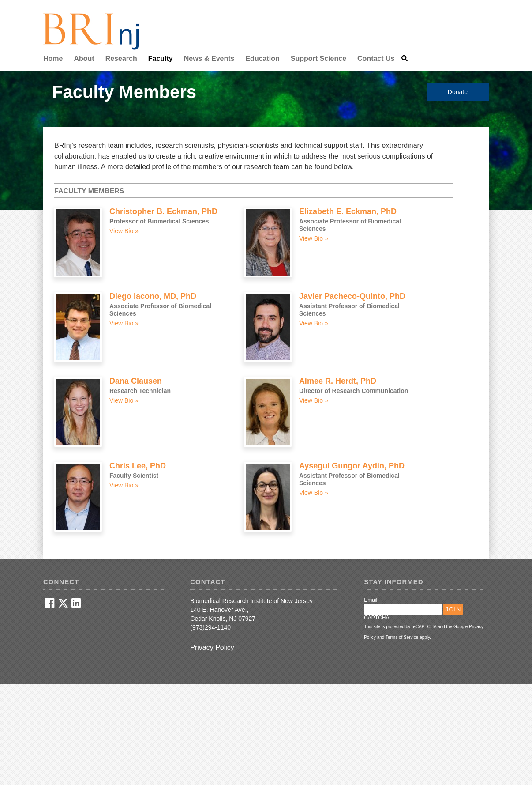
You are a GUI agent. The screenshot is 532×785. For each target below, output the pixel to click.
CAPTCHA (377, 618)
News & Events (209, 58)
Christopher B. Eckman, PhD (163, 211)
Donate (458, 92)
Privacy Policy (212, 647)
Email (371, 600)
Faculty (161, 58)
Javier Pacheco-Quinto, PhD (352, 296)
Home (53, 58)
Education (262, 58)
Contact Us (376, 58)
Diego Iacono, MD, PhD (153, 296)
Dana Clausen (136, 381)
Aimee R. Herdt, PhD (338, 381)
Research (121, 58)
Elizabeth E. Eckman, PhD (348, 211)
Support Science (318, 58)
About (84, 58)
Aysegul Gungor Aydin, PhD (352, 466)
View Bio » (124, 231)
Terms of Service (402, 637)
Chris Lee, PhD (138, 466)
